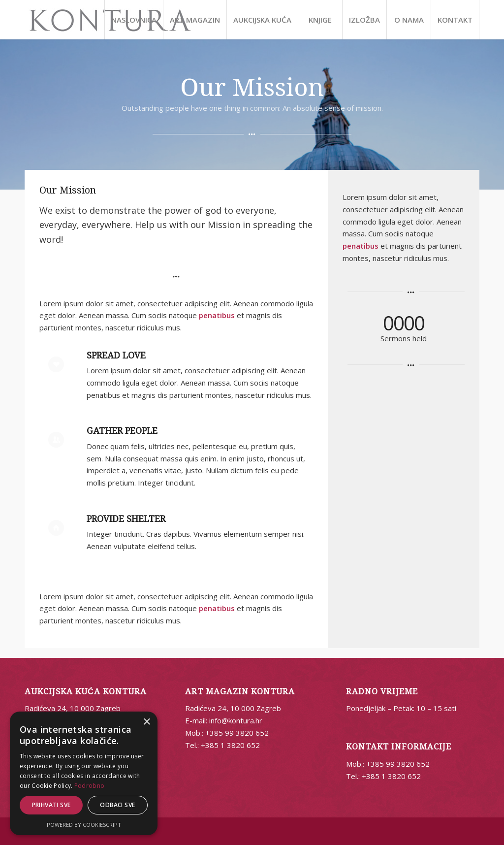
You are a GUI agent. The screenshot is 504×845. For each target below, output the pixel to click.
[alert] (84, 773)
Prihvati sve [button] (51, 805)
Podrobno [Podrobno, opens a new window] (89, 786)
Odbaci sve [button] (117, 805)
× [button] (146, 722)
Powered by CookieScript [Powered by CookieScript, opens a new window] (84, 825)
